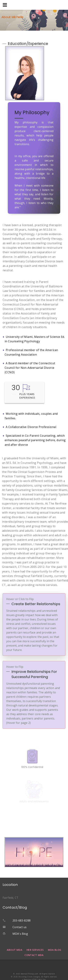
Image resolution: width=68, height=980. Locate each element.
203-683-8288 (22, 920)
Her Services (35, 950)
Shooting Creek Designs (29, 977)
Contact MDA (34, 955)
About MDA (14, 950)
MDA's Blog (20, 934)
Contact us (20, 927)
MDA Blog (54, 950)
